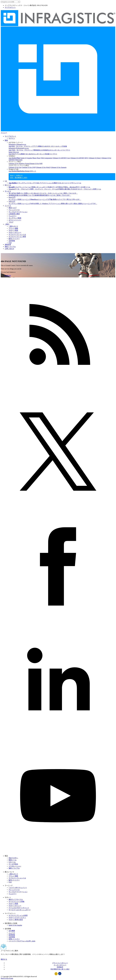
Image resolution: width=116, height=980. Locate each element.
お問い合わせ (9, 249)
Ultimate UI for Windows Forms (19, 164)
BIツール (8, 185)
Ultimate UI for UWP (29, 167)
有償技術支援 (40, 195)
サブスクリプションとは (17, 235)
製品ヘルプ (13, 208)
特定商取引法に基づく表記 (60, 969)
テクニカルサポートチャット (19, 908)
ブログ (11, 222)
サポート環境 (13, 230)
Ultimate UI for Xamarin (59, 167)
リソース (8, 206)
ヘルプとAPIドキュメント (18, 888)
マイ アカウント (10, 136)
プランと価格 (13, 228)
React (39, 158)
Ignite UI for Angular (15, 925)
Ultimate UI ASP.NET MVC (79, 158)
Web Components (47, 158)
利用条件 (60, 967)
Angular (29, 158)
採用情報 (12, 935)
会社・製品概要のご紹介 (19, 178)
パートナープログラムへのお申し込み (22, 941)
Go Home (8, 275)
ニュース (12, 933)
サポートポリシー (15, 232)
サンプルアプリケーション (18, 212)
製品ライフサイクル (16, 899)
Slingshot (55, 189)
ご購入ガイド (13, 226)
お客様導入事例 (14, 214)
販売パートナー (14, 239)
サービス (8, 191)
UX (6, 181)
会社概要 (12, 931)
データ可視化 (13, 864)
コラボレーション (15, 866)
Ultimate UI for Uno (15, 167)
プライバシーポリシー (60, 963)
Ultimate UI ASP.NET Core (61, 158)
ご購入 (7, 224)
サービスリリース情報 (17, 902)
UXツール (12, 862)
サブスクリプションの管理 (18, 915)
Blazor (35, 158)
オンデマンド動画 (15, 218)
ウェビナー (13, 216)
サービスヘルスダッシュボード (20, 910)
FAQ (10, 243)
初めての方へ (13, 858)
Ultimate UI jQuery (95, 158)
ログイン (12, 138)
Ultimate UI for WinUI (43, 167)
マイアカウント (10, 7)
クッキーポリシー (60, 965)
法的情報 (12, 241)
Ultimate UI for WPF (36, 164)
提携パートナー (14, 939)
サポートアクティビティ (17, 918)
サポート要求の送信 (16, 920)
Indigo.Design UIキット (28, 171)
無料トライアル (10, 247)
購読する (4, 959)
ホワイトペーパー (15, 220)
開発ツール (13, 860)
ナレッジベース (14, 210)
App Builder (15, 158)
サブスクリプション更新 (17, 237)
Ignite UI (24, 158)
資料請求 (8, 245)
